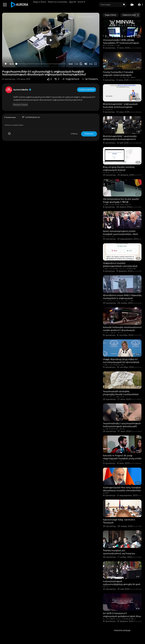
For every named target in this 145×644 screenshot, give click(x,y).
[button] (140, 5)
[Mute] (86, 64)
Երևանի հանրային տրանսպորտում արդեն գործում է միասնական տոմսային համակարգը (122, 330)
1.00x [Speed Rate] (76, 64)
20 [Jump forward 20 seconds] (81, 64)
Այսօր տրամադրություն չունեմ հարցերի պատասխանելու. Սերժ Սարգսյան (120, 234)
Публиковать (89, 134)
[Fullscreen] (95, 64)
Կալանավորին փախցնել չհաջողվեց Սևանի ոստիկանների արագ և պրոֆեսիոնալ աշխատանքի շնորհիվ (121, 396)
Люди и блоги (40, 2)
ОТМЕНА (74, 134)
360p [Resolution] (91, 64)
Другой (73, 2)
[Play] (6, 64)
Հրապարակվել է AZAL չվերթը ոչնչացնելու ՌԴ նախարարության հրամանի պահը (121, 43)
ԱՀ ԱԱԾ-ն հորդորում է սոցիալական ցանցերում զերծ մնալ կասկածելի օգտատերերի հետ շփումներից (122, 618)
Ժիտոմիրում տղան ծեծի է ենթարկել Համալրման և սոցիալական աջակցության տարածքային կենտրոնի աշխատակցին (122, 300)
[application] (51, 40)
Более (82, 2)
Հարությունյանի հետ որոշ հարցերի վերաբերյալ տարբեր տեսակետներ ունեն (122, 490)
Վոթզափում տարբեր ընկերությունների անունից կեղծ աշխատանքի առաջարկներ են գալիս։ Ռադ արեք (120, 268)
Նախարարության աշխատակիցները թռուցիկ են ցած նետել (122, 584)
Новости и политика (58, 2)
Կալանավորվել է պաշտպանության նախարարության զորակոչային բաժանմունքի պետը (122, 426)
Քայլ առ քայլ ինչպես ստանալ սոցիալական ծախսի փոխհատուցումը (119, 170)
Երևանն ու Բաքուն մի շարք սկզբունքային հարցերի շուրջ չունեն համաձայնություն (122, 458)
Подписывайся (87, 90)
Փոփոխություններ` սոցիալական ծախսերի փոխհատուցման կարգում (120, 107)
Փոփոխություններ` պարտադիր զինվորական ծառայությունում (120, 138)
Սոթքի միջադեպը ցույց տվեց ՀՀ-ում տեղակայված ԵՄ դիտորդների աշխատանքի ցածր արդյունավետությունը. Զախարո (121, 364)
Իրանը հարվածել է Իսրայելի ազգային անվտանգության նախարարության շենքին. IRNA (119, 75)
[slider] (41, 64)
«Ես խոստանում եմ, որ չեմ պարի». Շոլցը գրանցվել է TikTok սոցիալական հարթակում (121, 202)
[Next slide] (138, 15)
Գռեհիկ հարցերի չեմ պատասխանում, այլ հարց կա (119, 552)
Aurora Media (22, 90)
